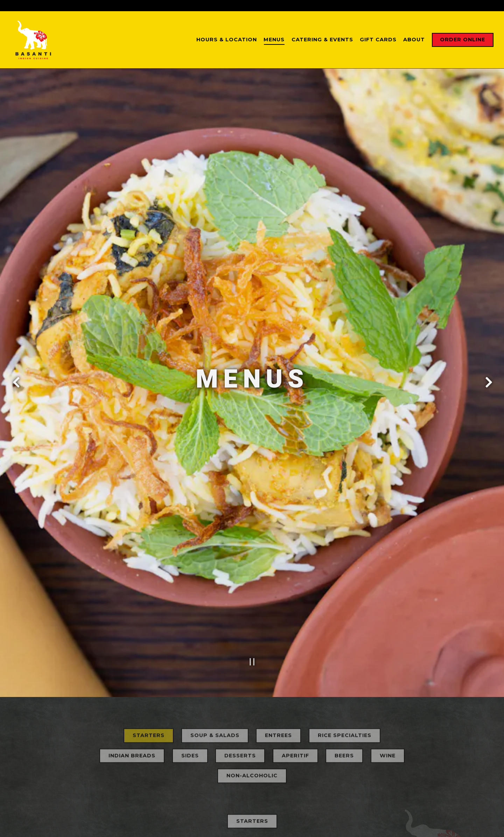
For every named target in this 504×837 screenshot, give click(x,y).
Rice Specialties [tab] (345, 683)
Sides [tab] (190, 703)
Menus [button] (274, 40)
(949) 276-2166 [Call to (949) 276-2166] (318, 5)
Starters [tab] (149, 683)
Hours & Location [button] (227, 40)
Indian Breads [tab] (132, 703)
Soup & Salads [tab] (215, 683)
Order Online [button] (463, 40)
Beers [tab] (344, 703)
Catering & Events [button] (322, 40)
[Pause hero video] (252, 607)
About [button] (414, 40)
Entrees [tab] (278, 683)
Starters (252, 768)
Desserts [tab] (240, 703)
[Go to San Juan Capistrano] (231, 5)
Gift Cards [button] (378, 40)
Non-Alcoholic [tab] (252, 723)
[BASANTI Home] (37, 40)
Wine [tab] (388, 703)
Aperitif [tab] (295, 703)
